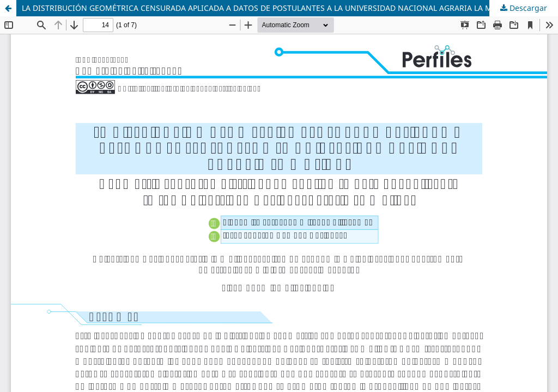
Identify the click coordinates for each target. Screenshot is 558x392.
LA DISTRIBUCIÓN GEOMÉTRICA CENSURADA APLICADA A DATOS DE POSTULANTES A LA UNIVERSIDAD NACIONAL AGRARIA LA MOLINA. (270, 8)
